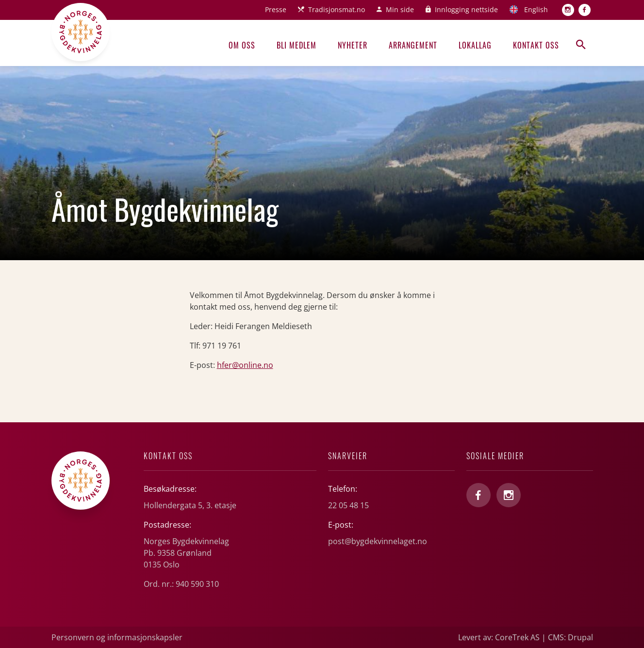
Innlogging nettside (466, 9)
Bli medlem (297, 45)
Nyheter (353, 45)
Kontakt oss (536, 45)
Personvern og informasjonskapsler (117, 637)
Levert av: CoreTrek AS (499, 637)
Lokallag (475, 45)
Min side (400, 9)
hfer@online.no (245, 365)
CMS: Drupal (570, 637)
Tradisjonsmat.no (337, 9)
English (536, 9)
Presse (276, 9)
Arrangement (413, 45)
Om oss (242, 45)
